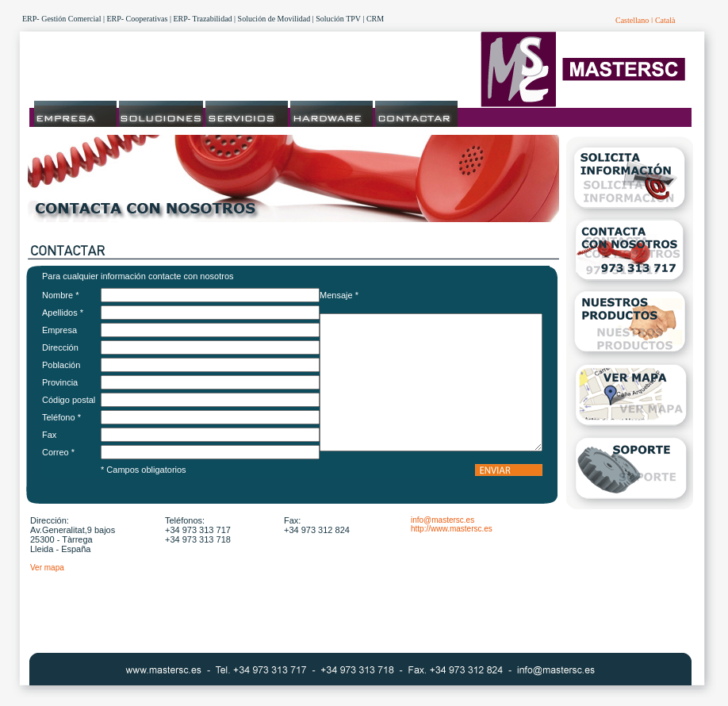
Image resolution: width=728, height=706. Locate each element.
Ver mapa (47, 568)
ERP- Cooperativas (137, 19)
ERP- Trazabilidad (202, 19)
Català (665, 20)
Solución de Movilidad (274, 19)
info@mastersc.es (443, 520)
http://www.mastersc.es (452, 529)
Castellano (632, 20)
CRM (375, 19)
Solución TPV (338, 19)
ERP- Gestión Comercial (61, 19)
